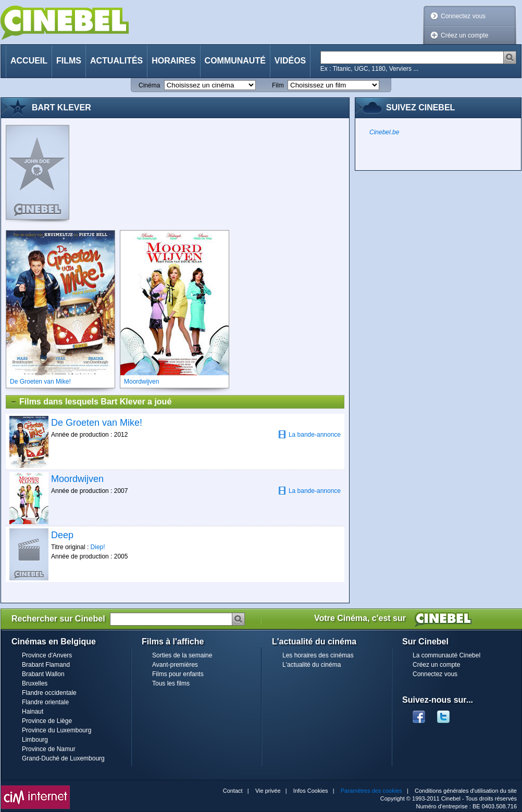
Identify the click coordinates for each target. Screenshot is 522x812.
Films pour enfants (178, 674)
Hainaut (33, 712)
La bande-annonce (309, 434)
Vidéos (290, 61)
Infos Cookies (311, 791)
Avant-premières (175, 665)
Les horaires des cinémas (318, 655)
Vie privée (268, 791)
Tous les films (171, 683)
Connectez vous (463, 16)
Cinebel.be (384, 132)
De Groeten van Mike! (97, 423)
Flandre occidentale (49, 693)
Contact (233, 791)
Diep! (98, 547)
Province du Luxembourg (57, 730)
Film (278, 85)
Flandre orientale (45, 702)
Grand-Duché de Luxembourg (63, 758)
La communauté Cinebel (446, 655)
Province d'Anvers (47, 655)
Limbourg (35, 740)
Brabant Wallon (43, 674)
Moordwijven (77, 479)
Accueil (29, 61)
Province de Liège (47, 721)
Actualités (116, 61)
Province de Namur (49, 749)
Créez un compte (464, 35)
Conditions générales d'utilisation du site (466, 791)
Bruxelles (35, 683)
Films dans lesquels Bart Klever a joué (91, 402)
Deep (62, 535)
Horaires (173, 61)
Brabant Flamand (46, 665)
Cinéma (149, 85)
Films (69, 61)
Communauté (235, 61)
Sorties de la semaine (182, 655)
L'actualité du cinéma (312, 665)
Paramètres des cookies (371, 791)
